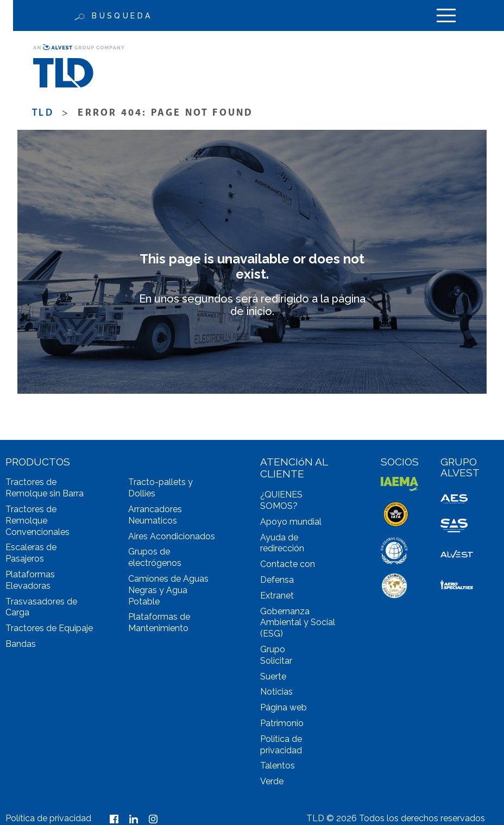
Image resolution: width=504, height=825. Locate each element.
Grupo (273, 649)
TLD (43, 113)
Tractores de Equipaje (49, 628)
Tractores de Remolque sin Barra (45, 488)
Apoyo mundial (291, 522)
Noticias (276, 692)
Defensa (277, 580)
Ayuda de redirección (282, 543)
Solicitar (276, 661)
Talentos (278, 766)
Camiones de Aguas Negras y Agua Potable (168, 590)
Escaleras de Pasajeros (31, 553)
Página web (283, 707)
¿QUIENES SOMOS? (281, 500)
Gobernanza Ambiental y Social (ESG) (298, 623)
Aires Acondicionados (172, 536)
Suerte (273, 676)
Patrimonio (282, 723)
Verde (272, 781)
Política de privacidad (281, 745)
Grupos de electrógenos (155, 557)
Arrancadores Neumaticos (155, 515)
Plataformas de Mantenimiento (159, 622)
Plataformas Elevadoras (30, 580)
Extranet (277, 596)
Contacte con (288, 564)
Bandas (21, 644)
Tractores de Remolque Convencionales (37, 521)
